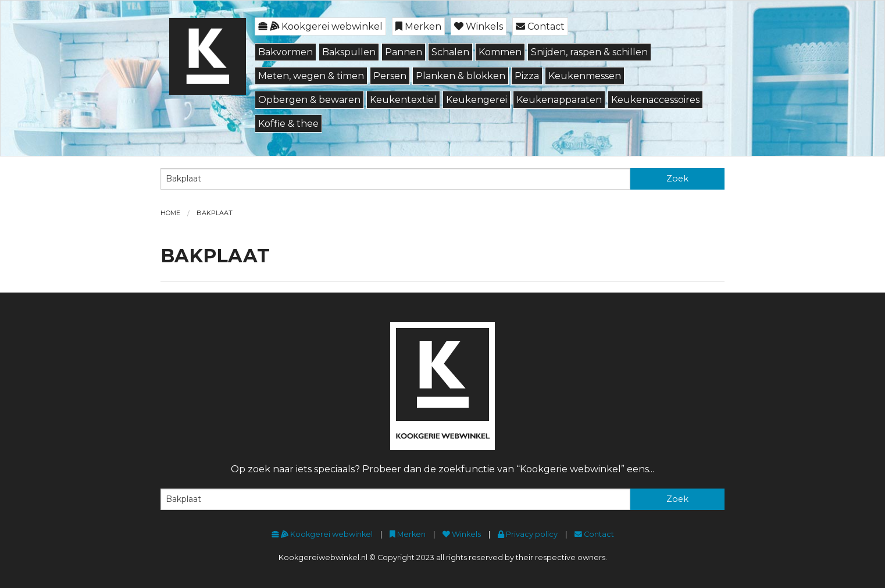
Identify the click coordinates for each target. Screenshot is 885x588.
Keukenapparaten (559, 100)
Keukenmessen (585, 76)
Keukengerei (477, 100)
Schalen (450, 52)
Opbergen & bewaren (309, 100)
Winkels (479, 26)
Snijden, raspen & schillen (589, 52)
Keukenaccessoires (655, 100)
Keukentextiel (403, 100)
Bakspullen (349, 52)
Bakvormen (286, 52)
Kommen (500, 52)
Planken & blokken (461, 76)
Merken (418, 26)
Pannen (404, 52)
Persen (390, 76)
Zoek (677, 179)
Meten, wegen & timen (311, 76)
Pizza (527, 76)
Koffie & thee (288, 124)
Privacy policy (528, 534)
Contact (540, 26)
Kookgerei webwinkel (320, 26)
